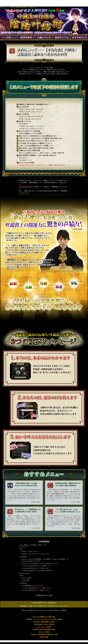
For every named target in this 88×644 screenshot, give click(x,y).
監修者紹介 (24, 606)
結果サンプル (43, 606)
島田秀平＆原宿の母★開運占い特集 (44, 629)
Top (52, 603)
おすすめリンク (53, 606)
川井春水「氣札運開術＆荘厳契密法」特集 (44, 634)
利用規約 (49, 191)
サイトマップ (63, 606)
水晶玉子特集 (44, 637)
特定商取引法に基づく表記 (44, 595)
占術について (33, 606)
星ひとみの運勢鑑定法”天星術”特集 (44, 617)
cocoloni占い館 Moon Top (39, 603)
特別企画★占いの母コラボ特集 (44, 624)
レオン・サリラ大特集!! (44, 627)
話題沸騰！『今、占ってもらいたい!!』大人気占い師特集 (44, 619)
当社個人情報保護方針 (26, 187)
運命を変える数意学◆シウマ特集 (44, 622)
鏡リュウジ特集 (44, 632)
